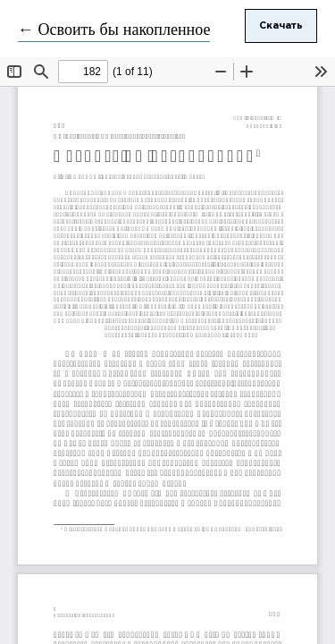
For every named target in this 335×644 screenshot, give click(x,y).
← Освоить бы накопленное (114, 30)
